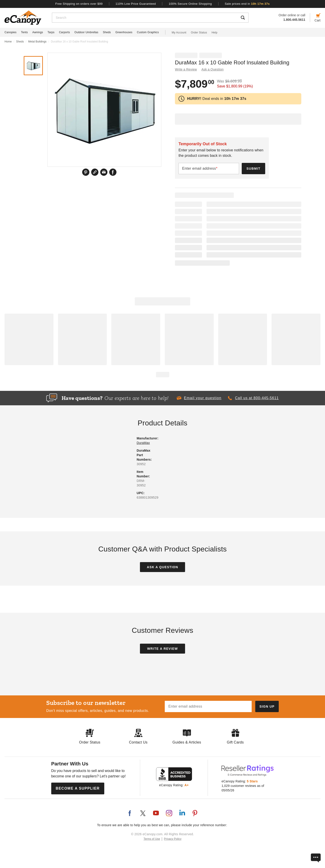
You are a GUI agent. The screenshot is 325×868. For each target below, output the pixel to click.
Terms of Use (152, 839)
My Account (179, 33)
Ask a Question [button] (212, 69)
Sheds (107, 32)
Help (214, 33)
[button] (199, 398)
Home (8, 42)
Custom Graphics (148, 32)
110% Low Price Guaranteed (136, 4)
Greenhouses (124, 32)
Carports (64, 32)
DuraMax (143, 443)
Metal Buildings (37, 42)
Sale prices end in (247, 4)
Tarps (51, 32)
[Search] (145, 18)
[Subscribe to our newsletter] (267, 706)
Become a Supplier (78, 788)
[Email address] (208, 706)
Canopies (10, 32)
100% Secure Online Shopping (190, 4)
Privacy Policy (173, 839)
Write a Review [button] (186, 69)
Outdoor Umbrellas (86, 32)
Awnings (38, 32)
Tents (24, 32)
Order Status (199, 33)
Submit (253, 169)
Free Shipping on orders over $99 (79, 4)
